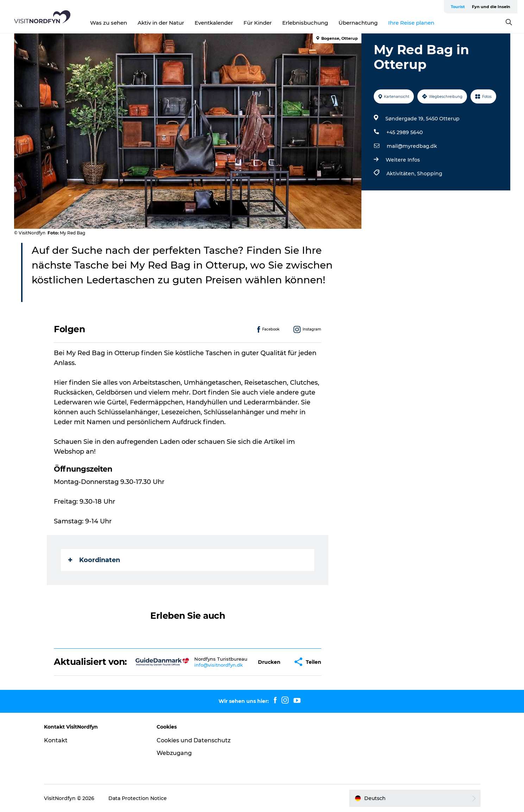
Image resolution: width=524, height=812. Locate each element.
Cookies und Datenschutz (194, 740)
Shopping (430, 174)
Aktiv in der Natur (161, 23)
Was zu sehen (109, 23)
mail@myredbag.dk (412, 146)
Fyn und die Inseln (491, 7)
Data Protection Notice (138, 798)
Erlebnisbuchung (305, 23)
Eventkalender (214, 23)
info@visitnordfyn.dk (219, 665)
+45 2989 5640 (405, 132)
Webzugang (174, 753)
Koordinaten (94, 560)
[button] (269, 662)
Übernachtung (358, 23)
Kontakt (56, 740)
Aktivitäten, (402, 174)
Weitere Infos (403, 160)
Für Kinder (258, 23)
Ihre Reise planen (411, 23)
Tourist (458, 7)
